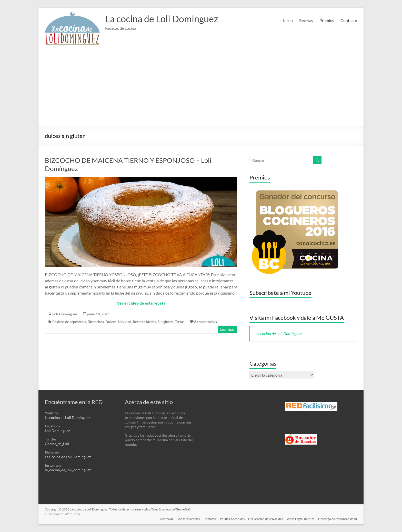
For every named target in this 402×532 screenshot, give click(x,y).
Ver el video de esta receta (141, 303)
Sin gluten (165, 322)
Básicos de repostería (69, 322)
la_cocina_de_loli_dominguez (68, 470)
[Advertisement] (201, 87)
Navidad (125, 322)
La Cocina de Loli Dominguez (68, 457)
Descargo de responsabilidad (338, 519)
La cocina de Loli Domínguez (279, 333)
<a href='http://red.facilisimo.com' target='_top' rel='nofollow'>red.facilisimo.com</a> (311, 406)
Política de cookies (232, 519)
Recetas (306, 20)
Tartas (180, 322)
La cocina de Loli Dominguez (162, 19)
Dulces (111, 322)
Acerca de (165, 519)
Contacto (349, 20)
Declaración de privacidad (265, 519)
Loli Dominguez (65, 314)
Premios (327, 20)
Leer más (227, 329)
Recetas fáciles (144, 322)
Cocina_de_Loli (57, 444)
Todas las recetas (187, 519)
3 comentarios (205, 322)
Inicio (288, 20)
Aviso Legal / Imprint (301, 519)
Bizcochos (96, 322)
